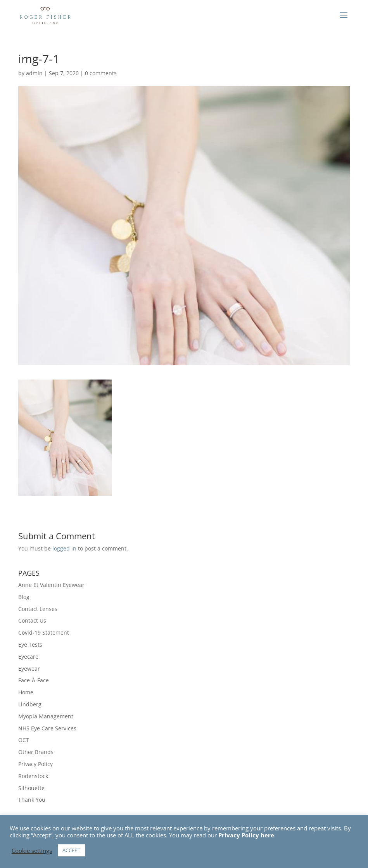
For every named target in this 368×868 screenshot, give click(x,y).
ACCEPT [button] (71, 850)
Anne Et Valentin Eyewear (51, 585)
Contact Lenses (38, 609)
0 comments (101, 73)
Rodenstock (33, 776)
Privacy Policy (35, 764)
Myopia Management (46, 716)
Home (26, 692)
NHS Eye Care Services (47, 728)
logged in (64, 548)
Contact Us (32, 620)
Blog (24, 597)
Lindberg (30, 704)
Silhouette (31, 788)
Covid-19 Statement (44, 632)
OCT (24, 740)
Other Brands (36, 752)
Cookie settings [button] (32, 851)
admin (34, 73)
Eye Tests (30, 645)
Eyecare (28, 657)
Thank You (32, 800)
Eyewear (29, 669)
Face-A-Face (34, 680)
